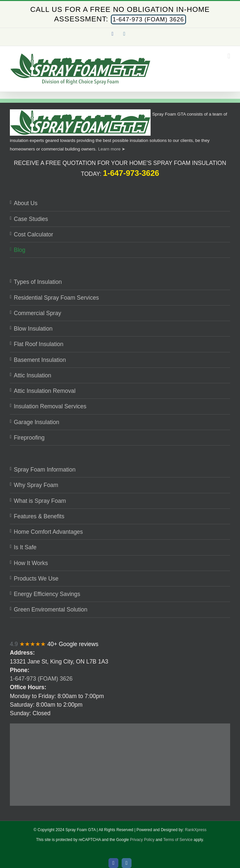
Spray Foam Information (45, 470)
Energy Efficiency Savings (47, 594)
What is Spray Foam (40, 501)
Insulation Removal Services (50, 406)
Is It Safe (25, 547)
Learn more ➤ (112, 149)
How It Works (31, 563)
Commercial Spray (37, 313)
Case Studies (31, 219)
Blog (20, 250)
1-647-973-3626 (131, 173)
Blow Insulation (33, 329)
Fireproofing (29, 438)
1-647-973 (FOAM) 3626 (148, 19)
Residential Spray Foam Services (56, 298)
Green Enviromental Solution (51, 610)
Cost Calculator (34, 234)
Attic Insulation (33, 375)
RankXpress (196, 830)
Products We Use (36, 579)
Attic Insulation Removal (45, 391)
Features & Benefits (39, 516)
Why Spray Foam (36, 485)
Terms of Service (178, 840)
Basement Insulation (40, 360)
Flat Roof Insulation (39, 344)
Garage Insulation (36, 422)
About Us (26, 203)
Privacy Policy (142, 840)
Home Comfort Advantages (48, 532)
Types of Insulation (38, 282)
